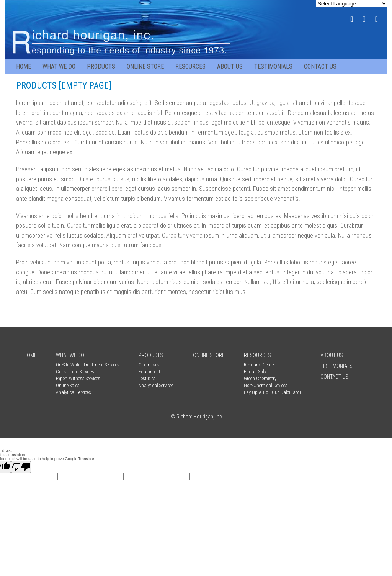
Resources (190, 66)
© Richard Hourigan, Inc (196, 417)
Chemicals (149, 365)
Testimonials (273, 66)
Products (101, 66)
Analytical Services (73, 392)
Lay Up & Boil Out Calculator (273, 392)
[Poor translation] (21, 467)
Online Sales (68, 385)
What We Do (59, 66)
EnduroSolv (255, 372)
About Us (230, 66)
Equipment (149, 372)
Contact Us (320, 66)
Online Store (145, 66)
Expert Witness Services (78, 378)
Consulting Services (75, 372)
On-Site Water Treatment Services (88, 365)
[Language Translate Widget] (352, 4)
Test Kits (147, 378)
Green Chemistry (260, 378)
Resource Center (260, 365)
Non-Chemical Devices (266, 385)
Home (24, 66)
